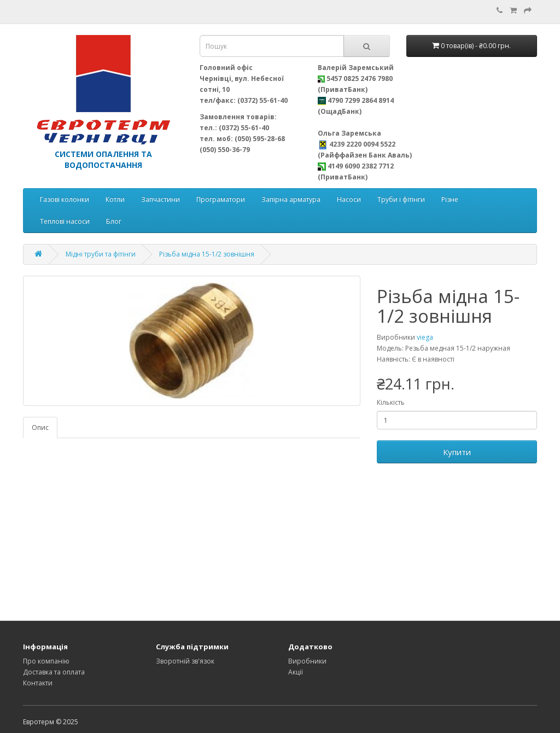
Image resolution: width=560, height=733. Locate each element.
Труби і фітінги (401, 199)
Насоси (349, 199)
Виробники (307, 661)
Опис (40, 427)
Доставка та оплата (54, 672)
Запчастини (161, 199)
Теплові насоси (65, 221)
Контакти (38, 683)
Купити (457, 452)
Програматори (221, 199)
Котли (115, 199)
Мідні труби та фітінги (101, 254)
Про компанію (46, 661)
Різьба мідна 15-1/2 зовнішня (207, 254)
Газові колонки (65, 199)
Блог (114, 221)
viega (425, 337)
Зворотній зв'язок (185, 661)
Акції (296, 672)
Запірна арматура (291, 199)
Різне (450, 199)
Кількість (391, 402)
